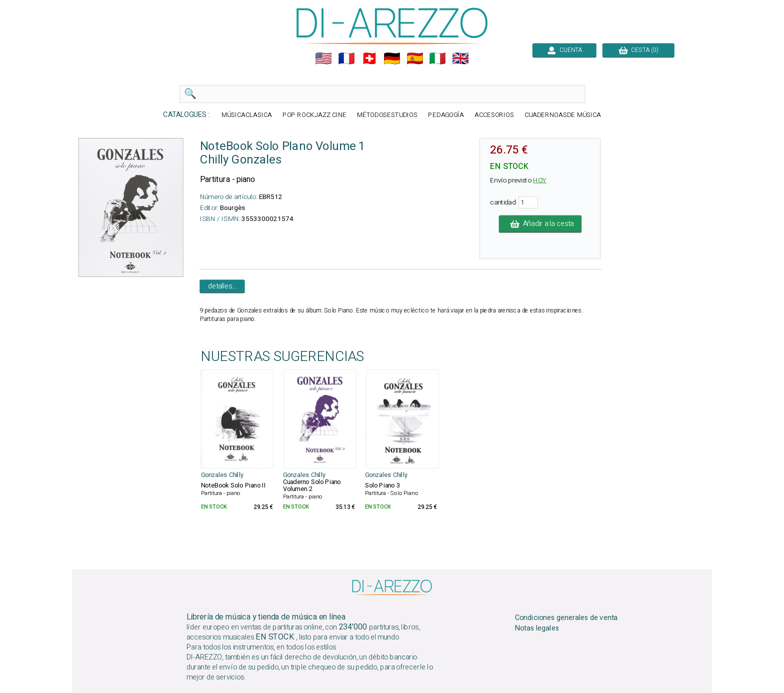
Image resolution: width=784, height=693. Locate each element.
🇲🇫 (346, 58)
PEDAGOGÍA (446, 115)
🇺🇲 (323, 58)
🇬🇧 (460, 58)
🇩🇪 (392, 58)
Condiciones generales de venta (566, 618)
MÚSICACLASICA (247, 115)
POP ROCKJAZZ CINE (314, 115)
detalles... (222, 286)
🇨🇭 (369, 58)
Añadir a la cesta (540, 224)
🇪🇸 (415, 58)
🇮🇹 (437, 58)
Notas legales (537, 628)
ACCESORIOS (494, 115)
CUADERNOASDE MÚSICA (563, 115)
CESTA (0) (638, 50)
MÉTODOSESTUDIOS (387, 115)
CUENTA (564, 50)
